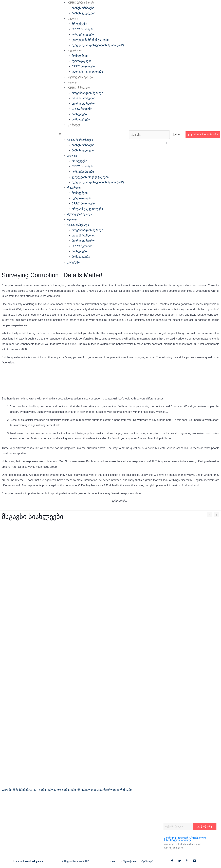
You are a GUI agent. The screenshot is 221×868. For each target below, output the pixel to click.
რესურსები (75, 50)
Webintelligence (34, 861)
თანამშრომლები (83, 98)
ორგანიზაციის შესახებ (87, 93)
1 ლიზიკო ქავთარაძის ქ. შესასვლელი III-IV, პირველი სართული (185, 839)
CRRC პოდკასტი (83, 66)
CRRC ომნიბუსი (83, 29)
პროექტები (79, 24)
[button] (91, 135)
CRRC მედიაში (82, 109)
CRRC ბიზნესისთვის (81, 3)
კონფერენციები (83, 34)
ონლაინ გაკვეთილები (87, 72)
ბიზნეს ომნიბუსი (83, 8)
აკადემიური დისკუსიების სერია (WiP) (98, 45)
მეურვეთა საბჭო (83, 104)
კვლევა (73, 19)
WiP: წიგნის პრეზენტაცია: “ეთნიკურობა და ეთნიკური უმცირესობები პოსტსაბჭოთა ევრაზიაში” (67, 790)
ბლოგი (73, 82)
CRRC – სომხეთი (120, 861)
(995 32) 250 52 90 (173, 848)
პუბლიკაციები (82, 61)
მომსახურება (81, 119)
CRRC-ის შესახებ (79, 88)
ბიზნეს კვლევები (83, 13)
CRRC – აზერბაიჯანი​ (143, 861)
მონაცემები (80, 56)
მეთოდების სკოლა (80, 77)
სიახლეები (79, 114)
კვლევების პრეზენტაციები (90, 40)
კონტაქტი (74, 125)
